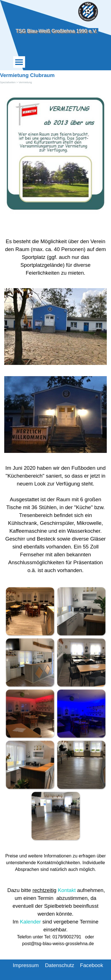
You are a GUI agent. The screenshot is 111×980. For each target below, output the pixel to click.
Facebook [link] (92, 965)
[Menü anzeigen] (19, 62)
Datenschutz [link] (60, 965)
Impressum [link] (26, 965)
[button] (30, 611)
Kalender (31, 922)
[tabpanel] (55, 257)
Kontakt (67, 890)
